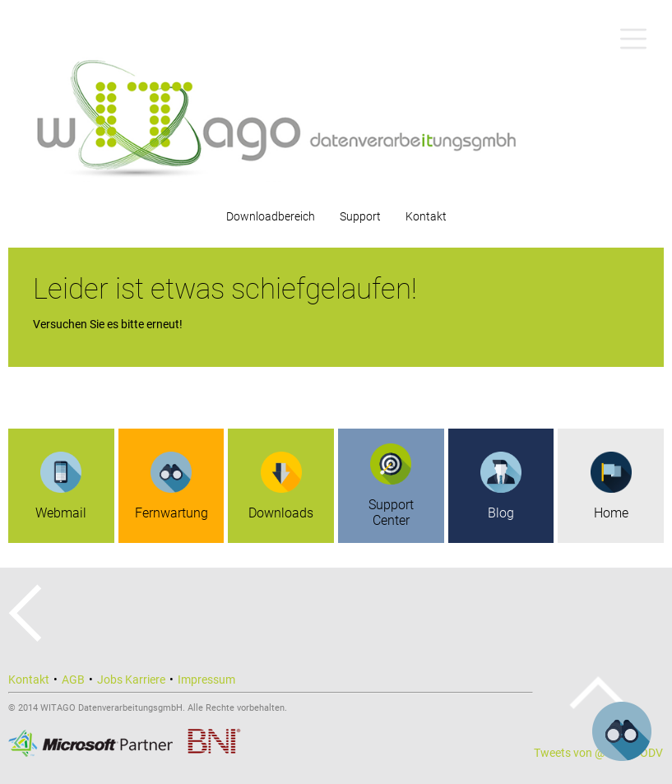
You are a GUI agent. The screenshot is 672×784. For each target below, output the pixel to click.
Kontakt (426, 216)
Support (360, 216)
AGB (73, 680)
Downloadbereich (271, 216)
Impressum (206, 680)
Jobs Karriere (131, 680)
